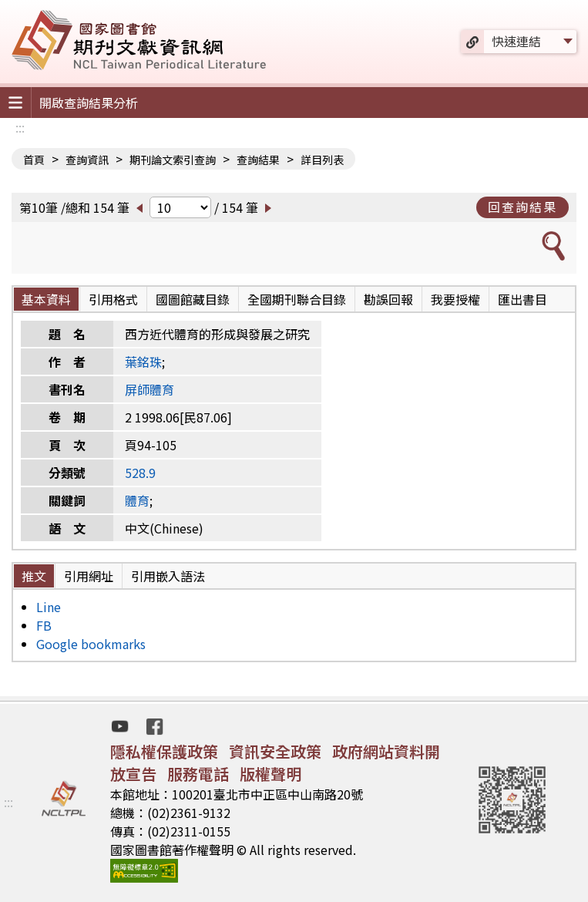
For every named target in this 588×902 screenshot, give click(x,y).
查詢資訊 (87, 160)
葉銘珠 (143, 362)
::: (20, 127)
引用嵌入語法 (168, 576)
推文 (34, 576)
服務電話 (198, 774)
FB (44, 625)
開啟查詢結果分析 (89, 103)
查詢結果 (258, 160)
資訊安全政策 (275, 751)
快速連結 (516, 41)
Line (49, 607)
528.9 (140, 473)
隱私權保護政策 (164, 751)
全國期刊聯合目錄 (297, 299)
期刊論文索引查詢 (173, 160)
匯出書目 (522, 299)
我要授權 (455, 299)
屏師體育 (150, 389)
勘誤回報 (388, 299)
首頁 (34, 160)
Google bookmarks (91, 644)
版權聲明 (270, 774)
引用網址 (89, 576)
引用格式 (113, 299)
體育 (137, 500)
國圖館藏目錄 (193, 299)
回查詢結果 (522, 207)
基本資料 (46, 299)
